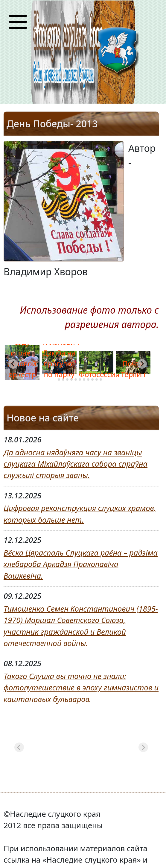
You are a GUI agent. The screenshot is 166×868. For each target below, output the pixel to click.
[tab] (55, 379)
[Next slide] (142, 364)
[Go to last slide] (13, 364)
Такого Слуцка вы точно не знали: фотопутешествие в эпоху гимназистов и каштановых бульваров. (81, 688)
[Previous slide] (19, 747)
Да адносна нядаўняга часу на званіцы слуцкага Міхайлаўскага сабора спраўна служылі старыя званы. (76, 464)
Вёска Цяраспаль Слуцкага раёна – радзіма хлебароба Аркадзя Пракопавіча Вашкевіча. (81, 564)
